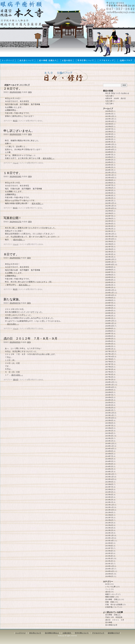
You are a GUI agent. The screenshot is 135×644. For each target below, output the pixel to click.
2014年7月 (109, 456)
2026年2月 (109, 114)
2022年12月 (110, 203)
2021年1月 (109, 257)
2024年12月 (110, 144)
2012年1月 (109, 533)
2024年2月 (109, 167)
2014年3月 (109, 466)
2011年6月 (109, 551)
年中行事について (82, 633)
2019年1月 (109, 318)
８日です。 (11, 254)
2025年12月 (110, 116)
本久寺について (35, 633)
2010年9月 (109, 574)
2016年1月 (109, 410)
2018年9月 (109, 328)
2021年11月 (110, 236)
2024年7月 (109, 155)
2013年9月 (109, 482)
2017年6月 (109, 367)
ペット (16, 163)
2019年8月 (109, 300)
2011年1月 (109, 564)
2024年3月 (109, 165)
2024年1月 (109, 170)
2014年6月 (109, 459)
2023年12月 (110, 173)
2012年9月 (109, 513)
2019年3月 (109, 313)
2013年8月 (109, 484)
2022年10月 (110, 208)
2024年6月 (109, 157)
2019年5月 (109, 308)
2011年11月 (109, 538)
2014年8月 (109, 454)
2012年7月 (109, 518)
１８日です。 (13, 173)
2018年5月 (109, 339)
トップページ (20, 633)
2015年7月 (109, 426)
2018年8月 (109, 331)
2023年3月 (109, 196)
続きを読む (49, 158)
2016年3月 (109, 405)
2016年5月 (109, 400)
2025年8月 (109, 127)
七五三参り (110, 96)
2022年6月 (109, 219)
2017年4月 (109, 372)
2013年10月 (110, 479)
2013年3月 (109, 497)
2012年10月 (110, 510)
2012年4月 (109, 525)
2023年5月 (109, 190)
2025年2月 (109, 139)
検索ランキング (111, 594)
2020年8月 (109, 270)
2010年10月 (110, 571)
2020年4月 (109, 280)
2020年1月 (109, 288)
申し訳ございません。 (19, 131)
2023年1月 (109, 201)
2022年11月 (110, 206)
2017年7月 (109, 364)
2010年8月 (109, 576)
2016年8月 (109, 392)
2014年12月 (110, 443)
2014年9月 (109, 451)
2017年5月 (109, 369)
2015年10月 (110, 418)
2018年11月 (110, 323)
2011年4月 (109, 556)
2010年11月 (110, 569)
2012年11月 (110, 507)
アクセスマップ (98, 633)
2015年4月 (109, 433)
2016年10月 (110, 387)
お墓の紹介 (67, 633)
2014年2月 (109, 469)
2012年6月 (109, 520)
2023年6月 (109, 188)
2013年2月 (109, 500)
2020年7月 (109, 272)
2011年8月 (109, 546)
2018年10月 (110, 326)
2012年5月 (109, 523)
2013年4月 (109, 495)
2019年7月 (109, 303)
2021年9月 (109, 242)
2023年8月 (109, 183)
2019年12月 (110, 290)
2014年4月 (109, 464)
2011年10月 (110, 541)
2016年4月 (109, 403)
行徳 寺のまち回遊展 (114, 605)
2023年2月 (109, 198)
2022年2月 (109, 229)
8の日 (15, 121)
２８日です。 (13, 89)
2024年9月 (109, 152)
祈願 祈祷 (110, 602)
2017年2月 (109, 377)
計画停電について (112, 607)
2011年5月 (109, 553)
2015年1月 (109, 441)
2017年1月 (109, 380)
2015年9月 (109, 420)
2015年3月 (109, 436)
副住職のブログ (114, 633)
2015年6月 (109, 428)
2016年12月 (110, 382)
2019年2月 (109, 316)
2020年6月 (109, 275)
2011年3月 (109, 559)
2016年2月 (109, 408)
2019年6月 (109, 305)
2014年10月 (110, 449)
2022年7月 (109, 216)
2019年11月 (110, 293)
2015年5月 (109, 431)
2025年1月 (109, 142)
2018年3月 (109, 344)
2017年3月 (109, 374)
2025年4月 (109, 137)
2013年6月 (109, 489)
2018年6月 (109, 336)
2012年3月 (109, 528)
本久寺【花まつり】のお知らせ (117, 93)
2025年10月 (110, 121)
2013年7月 (109, 487)
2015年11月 (110, 415)
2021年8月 (109, 244)
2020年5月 (109, 277)
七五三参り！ (110, 101)
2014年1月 (109, 472)
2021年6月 (109, 249)
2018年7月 (109, 334)
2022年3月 (109, 226)
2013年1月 (109, 502)
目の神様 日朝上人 (113, 599)
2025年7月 (109, 129)
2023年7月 (109, 185)
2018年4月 (109, 341)
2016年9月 (109, 390)
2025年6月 (109, 132)
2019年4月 (109, 311)
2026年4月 (109, 111)
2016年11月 (110, 385)
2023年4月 (109, 193)
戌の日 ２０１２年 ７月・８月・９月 (30, 338)
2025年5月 (109, 134)
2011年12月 (110, 536)
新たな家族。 (13, 299)
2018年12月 (110, 321)
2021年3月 (109, 254)
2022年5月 (109, 221)
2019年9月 (109, 298)
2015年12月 (110, 413)
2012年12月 (110, 505)
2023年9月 (109, 180)
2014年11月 (110, 446)
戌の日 (16, 380)
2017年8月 (109, 362)
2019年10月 (110, 295)
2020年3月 (109, 282)
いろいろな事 (110, 587)
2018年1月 (109, 349)
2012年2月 (109, 530)
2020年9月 (109, 267)
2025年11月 (110, 119)
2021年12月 (110, 234)
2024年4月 (109, 162)
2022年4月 (109, 224)
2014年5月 (109, 461)
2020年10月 (110, 265)
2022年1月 (109, 231)
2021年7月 (109, 247)
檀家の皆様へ (110, 597)
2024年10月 (110, 150)
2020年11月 (110, 262)
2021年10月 (110, 239)
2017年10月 (110, 357)
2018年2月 (109, 346)
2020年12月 (110, 259)
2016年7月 (109, 395)
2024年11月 (110, 147)
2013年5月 (109, 492)
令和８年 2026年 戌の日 (116, 98)
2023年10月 (110, 178)
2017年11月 (110, 354)
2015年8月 (109, 423)
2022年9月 (109, 211)
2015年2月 (109, 438)
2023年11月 (110, 175)
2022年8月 (109, 213)
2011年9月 (109, 543)
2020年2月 (109, 285)
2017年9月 (109, 359)
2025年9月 (109, 124)
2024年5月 (109, 160)
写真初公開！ (13, 218)
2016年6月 (109, 397)
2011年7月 (109, 548)
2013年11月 (110, 477)
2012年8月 (109, 515)
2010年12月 (110, 566)
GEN (30, 92)
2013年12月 (110, 474)
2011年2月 (109, 561)
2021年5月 (109, 252)
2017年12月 (110, 351)
